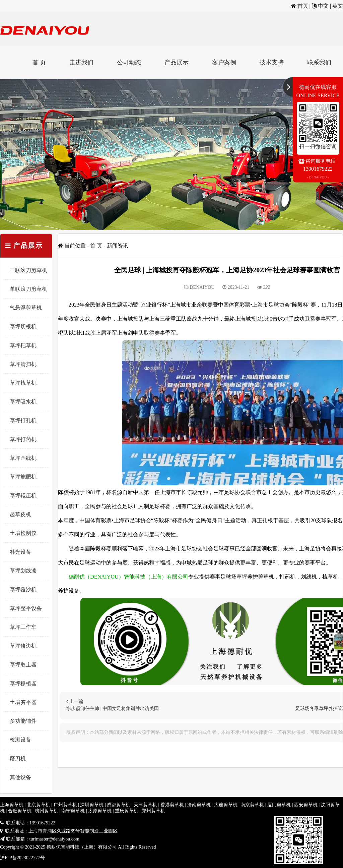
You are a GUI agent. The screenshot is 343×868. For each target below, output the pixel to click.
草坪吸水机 (23, 402)
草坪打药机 (23, 439)
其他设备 (20, 777)
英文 (338, 6)
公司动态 (129, 62)
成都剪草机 (119, 805)
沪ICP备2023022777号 (22, 858)
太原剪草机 (100, 811)
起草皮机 (20, 514)
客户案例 (224, 62)
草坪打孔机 (23, 420)
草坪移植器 (23, 683)
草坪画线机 (23, 458)
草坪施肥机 (23, 477)
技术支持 (272, 62)
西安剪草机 (306, 805)
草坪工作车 (23, 627)
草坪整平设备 (26, 608)
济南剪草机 (199, 805)
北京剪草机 (39, 805)
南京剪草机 (252, 805)
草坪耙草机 (23, 345)
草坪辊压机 (23, 496)
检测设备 (20, 740)
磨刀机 (18, 758)
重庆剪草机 (127, 811)
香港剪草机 (172, 805)
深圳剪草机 (92, 805)
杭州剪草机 (47, 811)
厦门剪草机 (279, 805)
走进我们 (81, 62)
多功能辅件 (23, 721)
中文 (323, 6)
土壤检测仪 (23, 533)
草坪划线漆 (23, 571)
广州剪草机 (65, 805)
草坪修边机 (23, 646)
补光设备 (20, 552)
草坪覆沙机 (23, 589)
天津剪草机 (145, 805)
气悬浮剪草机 (26, 308)
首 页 (39, 62)
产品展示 (177, 62)
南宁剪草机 (73, 811)
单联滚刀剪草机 (28, 289)
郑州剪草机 (153, 811)
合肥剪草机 (20, 811)
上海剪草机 (12, 805)
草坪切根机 (23, 327)
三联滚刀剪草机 (28, 270)
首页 (303, 6)
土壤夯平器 (23, 702)
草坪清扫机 (23, 364)
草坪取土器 (23, 665)
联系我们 (319, 62)
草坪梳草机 (23, 383)
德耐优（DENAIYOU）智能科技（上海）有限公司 (128, 577)
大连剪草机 (226, 805)
